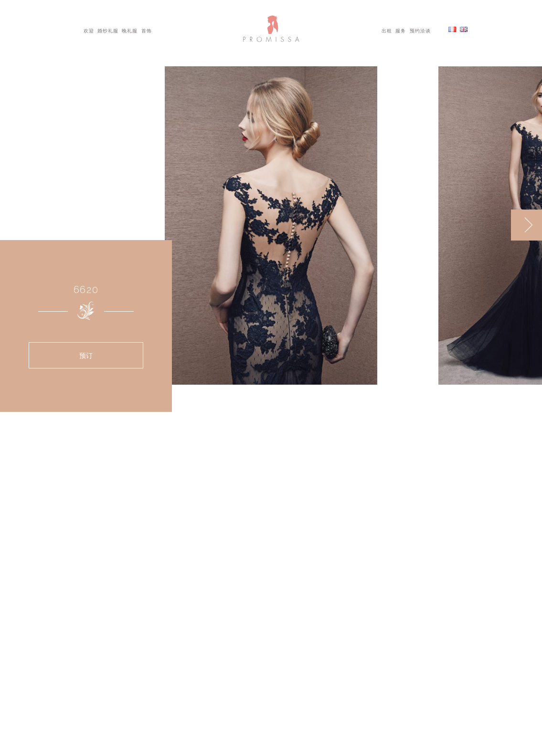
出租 (387, 30)
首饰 (147, 30)
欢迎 (89, 30)
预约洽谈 (420, 30)
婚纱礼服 (108, 30)
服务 (401, 30)
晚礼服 (130, 30)
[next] (526, 225)
